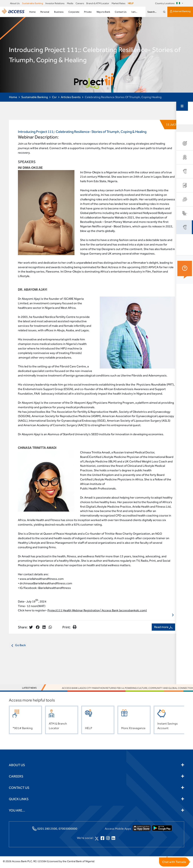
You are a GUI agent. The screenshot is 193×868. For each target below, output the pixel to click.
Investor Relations (55, 3)
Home (32, 12)
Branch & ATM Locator (98, 3)
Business (59, 12)
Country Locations (168, 3)
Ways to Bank (103, 12)
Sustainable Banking (33, 3)
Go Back (18, 647)
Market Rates (118, 3)
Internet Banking (180, 11)
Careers (80, 3)
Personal (45, 12)
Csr (54, 97)
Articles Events (71, 97)
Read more (163, 629)
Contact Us (121, 12)
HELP (131, 3)
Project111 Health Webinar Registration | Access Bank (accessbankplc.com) (97, 612)
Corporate (74, 12)
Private (88, 12)
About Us (15, 3)
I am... (134, 12)
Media (70, 3)
